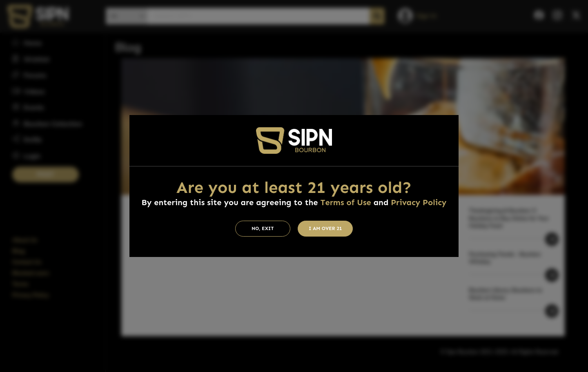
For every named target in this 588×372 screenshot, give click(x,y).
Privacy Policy (419, 202)
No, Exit (263, 228)
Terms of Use (345, 202)
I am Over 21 (325, 228)
